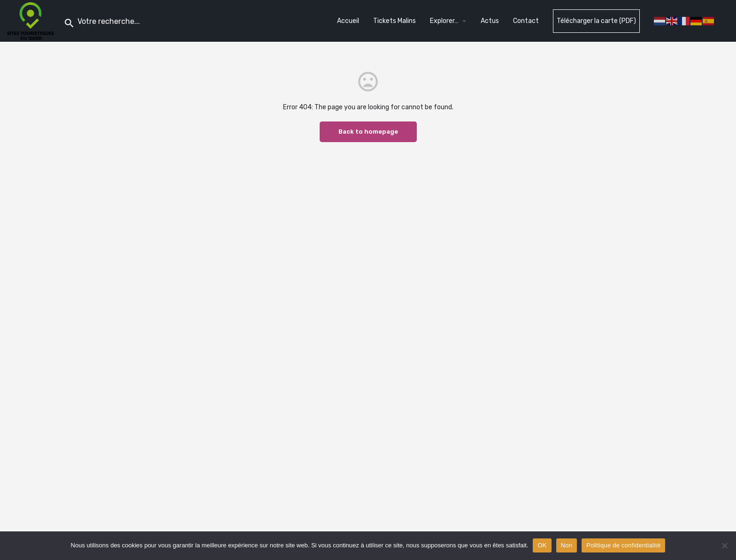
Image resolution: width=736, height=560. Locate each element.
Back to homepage (368, 132)
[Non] (724, 545)
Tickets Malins (395, 21)
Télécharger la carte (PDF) (596, 21)
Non (567, 545)
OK (542, 545)
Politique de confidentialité (623, 545)
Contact (526, 21)
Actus (490, 21)
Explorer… (444, 21)
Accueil (348, 21)
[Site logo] (32, 20)
